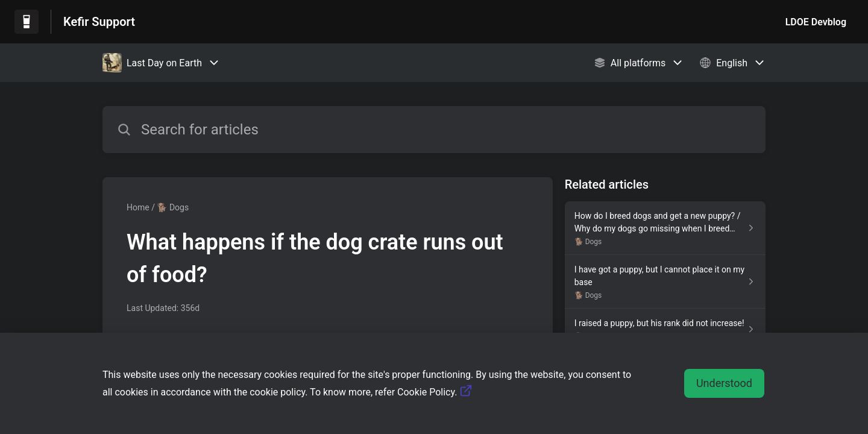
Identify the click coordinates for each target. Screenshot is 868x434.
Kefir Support (99, 22)
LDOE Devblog (816, 22)
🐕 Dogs (173, 207)
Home (138, 207)
